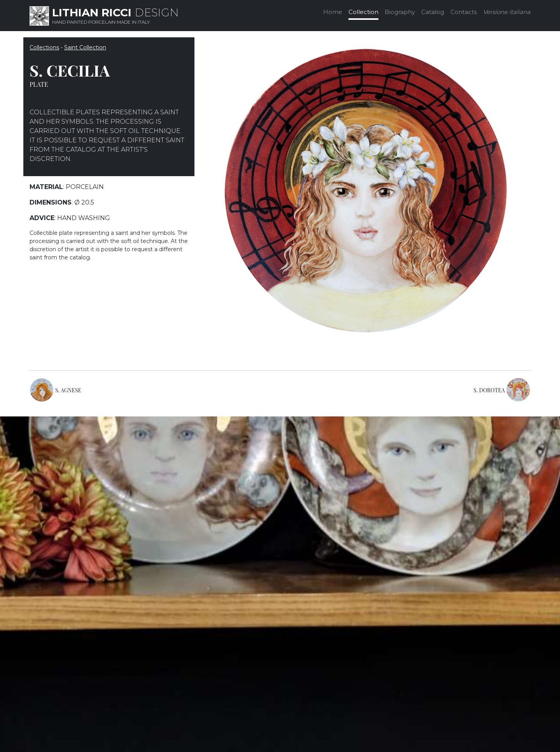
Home (333, 12)
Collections (44, 47)
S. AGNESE (68, 390)
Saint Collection (85, 47)
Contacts (464, 12)
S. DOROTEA (489, 390)
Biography (400, 12)
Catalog (433, 12)
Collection (363, 12)
